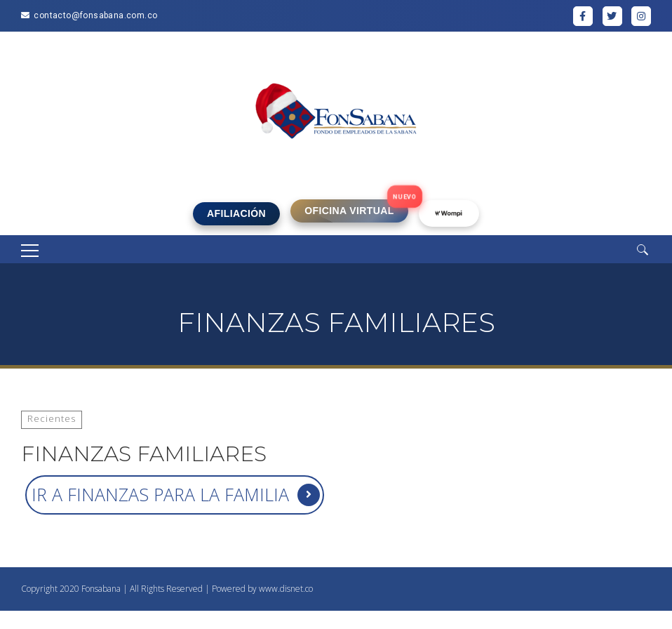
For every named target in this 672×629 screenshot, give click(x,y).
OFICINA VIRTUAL (349, 211)
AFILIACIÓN (236, 213)
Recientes (52, 418)
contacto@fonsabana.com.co (95, 15)
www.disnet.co (286, 589)
